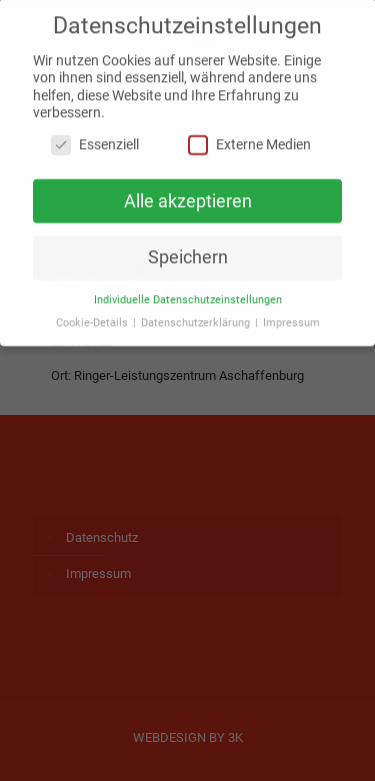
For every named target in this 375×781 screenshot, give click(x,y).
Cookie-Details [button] (93, 316)
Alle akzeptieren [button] (188, 194)
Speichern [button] (188, 251)
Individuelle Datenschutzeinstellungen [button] (188, 293)
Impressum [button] (291, 316)
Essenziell (95, 137)
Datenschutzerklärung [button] (197, 316)
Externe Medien (249, 137)
